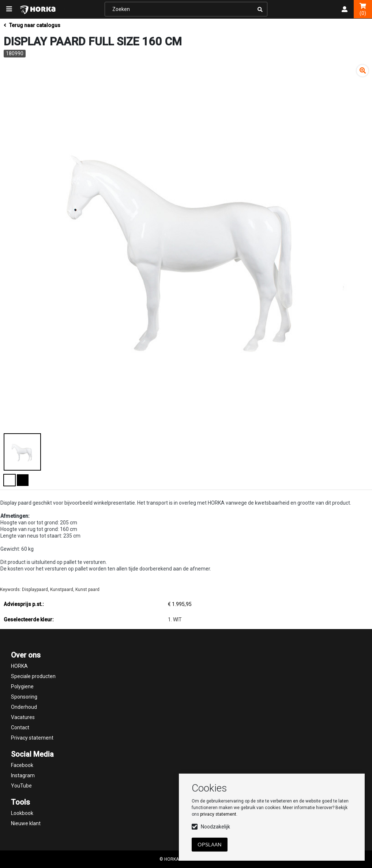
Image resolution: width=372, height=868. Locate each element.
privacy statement (218, 814)
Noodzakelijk (215, 827)
